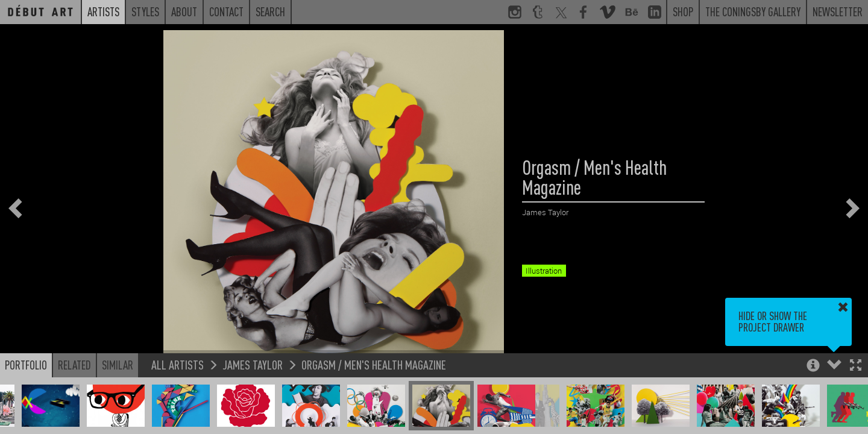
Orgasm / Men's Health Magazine (374, 364)
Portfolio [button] (26, 365)
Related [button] (74, 365)
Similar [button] (118, 365)
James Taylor (253, 364)
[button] (856, 366)
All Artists (178, 364)
